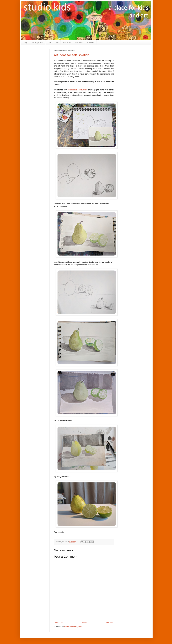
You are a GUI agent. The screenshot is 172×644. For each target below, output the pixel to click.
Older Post (109, 623)
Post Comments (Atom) (73, 627)
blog (25, 42)
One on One (53, 42)
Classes (91, 42)
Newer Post (59, 623)
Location (79, 42)
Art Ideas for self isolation (72, 55)
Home (84, 623)
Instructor (67, 42)
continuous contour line (78, 90)
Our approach (37, 42)
